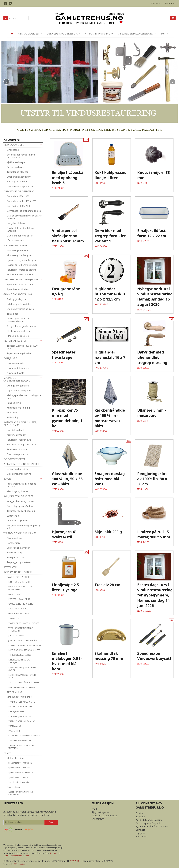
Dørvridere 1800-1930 (18, 196)
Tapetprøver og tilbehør (19, 353)
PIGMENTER (14, 731)
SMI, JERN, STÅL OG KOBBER (18, 496)
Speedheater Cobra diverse (21, 772)
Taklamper (12, 314)
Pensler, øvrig (14, 403)
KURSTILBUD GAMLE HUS (149, 820)
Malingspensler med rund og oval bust (24, 397)
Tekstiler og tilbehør (17, 172)
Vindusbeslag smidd (17, 521)
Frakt (94, 809)
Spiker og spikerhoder (18, 548)
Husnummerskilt (15, 363)
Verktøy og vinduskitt (18, 250)
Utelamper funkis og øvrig (20, 309)
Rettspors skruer (15, 557)
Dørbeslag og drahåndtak (20, 506)
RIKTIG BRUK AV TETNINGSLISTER (24, 650)
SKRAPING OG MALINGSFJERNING (24, 736)
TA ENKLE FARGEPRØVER (20, 740)
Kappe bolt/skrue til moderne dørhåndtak (21, 793)
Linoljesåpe (13, 150)
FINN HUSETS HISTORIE (19, 582)
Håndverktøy (13, 543)
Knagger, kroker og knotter (21, 501)
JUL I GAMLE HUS (16, 636)
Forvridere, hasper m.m (19, 440)
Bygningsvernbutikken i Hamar (152, 827)
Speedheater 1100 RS (18, 777)
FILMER (7, 753)
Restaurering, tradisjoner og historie (21, 485)
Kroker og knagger (16, 435)
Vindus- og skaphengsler (20, 255)
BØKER (7, 479)
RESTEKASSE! (10, 567)
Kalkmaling (13, 417)
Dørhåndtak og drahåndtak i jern (24, 211)
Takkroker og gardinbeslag (21, 511)
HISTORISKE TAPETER (15, 341)
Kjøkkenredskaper (16, 162)
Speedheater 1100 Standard (21, 763)
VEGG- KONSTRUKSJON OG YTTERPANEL (21, 629)
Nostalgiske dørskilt (17, 182)
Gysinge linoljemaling (18, 386)
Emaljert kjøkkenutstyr (19, 177)
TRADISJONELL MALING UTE (22, 702)
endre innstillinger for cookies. (16, 856)
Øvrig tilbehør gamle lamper (21, 326)
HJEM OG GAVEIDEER (29, 34)
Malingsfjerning (15, 758)
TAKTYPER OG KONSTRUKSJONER (24, 623)
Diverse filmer (14, 787)
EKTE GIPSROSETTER (14, 459)
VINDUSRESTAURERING (98, 34)
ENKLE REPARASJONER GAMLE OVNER (22, 669)
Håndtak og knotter (17, 430)
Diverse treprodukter (18, 454)
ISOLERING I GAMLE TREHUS (22, 687)
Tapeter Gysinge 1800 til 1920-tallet (23, 347)
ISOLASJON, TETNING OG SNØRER (21, 464)
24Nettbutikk (19, 864)
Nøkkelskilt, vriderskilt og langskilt (20, 229)
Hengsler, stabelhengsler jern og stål (24, 527)
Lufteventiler (14, 516)
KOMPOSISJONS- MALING (20, 716)
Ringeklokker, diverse (18, 336)
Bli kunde (141, 817)
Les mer (54, 853)
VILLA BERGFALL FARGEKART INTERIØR (22, 747)
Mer (163, 34)
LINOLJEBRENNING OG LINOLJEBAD (19, 661)
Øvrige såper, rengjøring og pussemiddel (21, 156)
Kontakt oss (142, 836)
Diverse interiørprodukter (20, 186)
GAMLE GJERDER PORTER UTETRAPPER (20, 588)
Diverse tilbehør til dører (20, 236)
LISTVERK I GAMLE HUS (19, 599)
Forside (139, 813)
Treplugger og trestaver (19, 562)
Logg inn (140, 833)
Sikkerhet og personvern (104, 816)
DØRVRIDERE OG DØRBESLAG (62, 34)
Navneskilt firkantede (18, 368)
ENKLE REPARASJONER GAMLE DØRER (22, 676)
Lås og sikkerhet (15, 240)
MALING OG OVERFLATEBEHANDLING (17, 379)
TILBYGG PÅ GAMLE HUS (20, 655)
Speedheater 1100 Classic (20, 768)
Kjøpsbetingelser (101, 812)
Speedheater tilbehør (18, 289)
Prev (9, 81)
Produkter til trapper (18, 449)
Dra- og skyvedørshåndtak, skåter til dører (24, 217)
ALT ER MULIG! (15, 692)
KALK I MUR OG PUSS (18, 609)
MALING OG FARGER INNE (21, 707)
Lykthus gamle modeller (19, 304)
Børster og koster (16, 167)
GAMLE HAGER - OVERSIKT (21, 614)
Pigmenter (12, 413)
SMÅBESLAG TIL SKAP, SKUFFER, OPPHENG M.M (20, 424)
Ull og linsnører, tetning (19, 474)
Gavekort (140, 830)
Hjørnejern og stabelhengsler (22, 260)
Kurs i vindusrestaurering (20, 275)
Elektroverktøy (14, 553)
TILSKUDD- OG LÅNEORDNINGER (24, 682)
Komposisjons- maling (18, 408)
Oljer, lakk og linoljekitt (19, 390)
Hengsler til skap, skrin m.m (21, 445)
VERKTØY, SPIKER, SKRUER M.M (20, 533)
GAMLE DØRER (15, 594)
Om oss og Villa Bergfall (148, 823)
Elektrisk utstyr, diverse (19, 331)
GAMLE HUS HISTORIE (18, 577)
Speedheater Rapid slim (19, 782)
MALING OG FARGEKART (19, 697)
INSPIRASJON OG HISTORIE (18, 572)
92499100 (75, 861)
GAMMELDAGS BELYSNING (18, 294)
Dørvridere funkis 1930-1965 (22, 201)
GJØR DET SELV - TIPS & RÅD (22, 640)
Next (175, 81)
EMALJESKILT (10, 358)
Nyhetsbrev (98, 819)
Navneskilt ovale (15, 373)
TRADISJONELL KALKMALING (22, 721)
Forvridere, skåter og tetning (22, 270)
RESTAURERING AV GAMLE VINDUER (25, 645)
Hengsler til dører (16, 223)
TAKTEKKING (14, 618)
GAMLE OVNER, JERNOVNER (21, 604)
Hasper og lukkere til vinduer (22, 265)
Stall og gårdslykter (17, 299)
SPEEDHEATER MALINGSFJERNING (136, 34)
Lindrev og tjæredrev (17, 469)
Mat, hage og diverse (17, 491)
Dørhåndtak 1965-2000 (19, 206)
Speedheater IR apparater (20, 285)
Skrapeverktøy (14, 538)
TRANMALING (15, 726)
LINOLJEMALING (16, 711)
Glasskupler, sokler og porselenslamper (18, 320)
